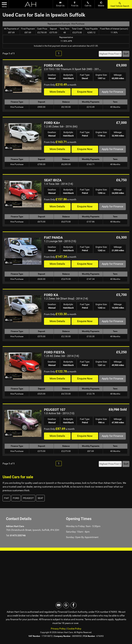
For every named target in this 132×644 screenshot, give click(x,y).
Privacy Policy (58, 629)
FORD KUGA (53, 65)
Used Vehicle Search (120, 4)
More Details (57, 92)
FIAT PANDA (53, 237)
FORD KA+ (52, 123)
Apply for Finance (112, 92)
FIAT (7, 498)
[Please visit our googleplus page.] (66, 605)
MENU (4, 5)
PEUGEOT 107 (55, 410)
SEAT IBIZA (53, 180)
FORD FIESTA (54, 352)
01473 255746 (18, 535)
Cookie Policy (74, 629)
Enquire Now (85, 92)
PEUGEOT (28, 498)
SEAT (40, 498)
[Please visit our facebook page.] (73, 605)
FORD (16, 498)
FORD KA (51, 295)
